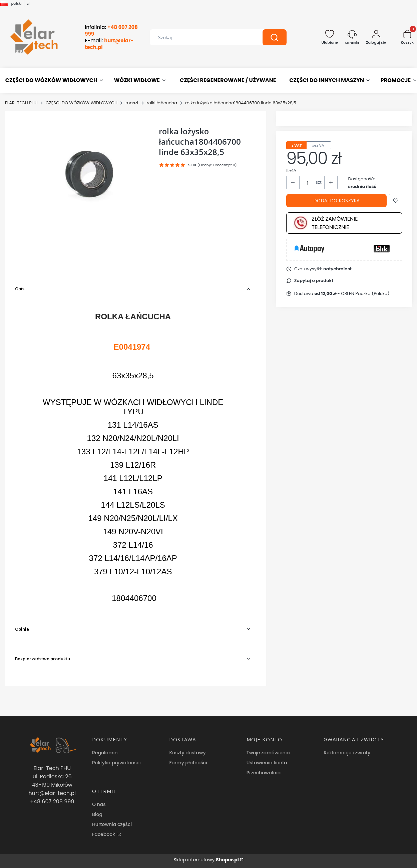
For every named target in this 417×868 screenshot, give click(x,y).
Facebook (104, 834)
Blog (97, 814)
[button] (275, 37)
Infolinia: (111, 31)
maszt (132, 103)
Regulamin (105, 753)
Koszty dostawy (187, 753)
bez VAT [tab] (319, 145)
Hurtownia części (112, 824)
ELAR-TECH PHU (21, 103)
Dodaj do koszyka (336, 200)
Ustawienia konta (267, 763)
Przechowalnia (264, 773)
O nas (99, 804)
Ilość (291, 171)
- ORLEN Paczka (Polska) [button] (352, 293)
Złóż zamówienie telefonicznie (325, 223)
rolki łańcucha (162, 103)
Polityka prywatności (116, 763)
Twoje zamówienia (268, 753)
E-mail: (109, 44)
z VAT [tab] (297, 145)
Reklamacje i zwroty (347, 753)
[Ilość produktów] (308, 183)
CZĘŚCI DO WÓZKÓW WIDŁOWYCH (82, 103)
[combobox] (201, 37)
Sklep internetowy (206, 860)
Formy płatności (188, 763)
